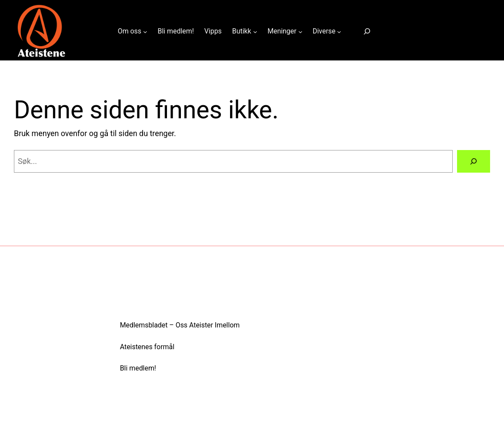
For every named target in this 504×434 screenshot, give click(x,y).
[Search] (474, 161)
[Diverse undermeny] (339, 31)
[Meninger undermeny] (300, 31)
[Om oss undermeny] (145, 31)
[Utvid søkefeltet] (367, 32)
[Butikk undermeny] (255, 31)
